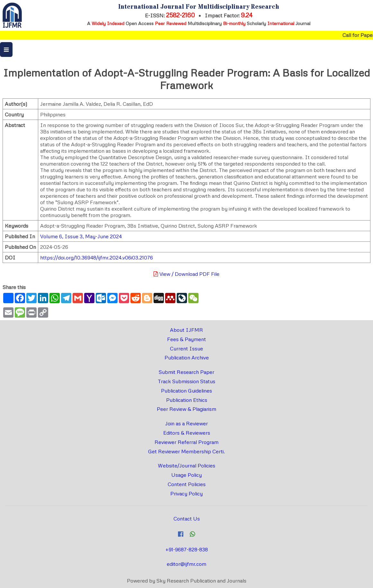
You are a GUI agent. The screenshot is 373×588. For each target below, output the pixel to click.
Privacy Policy (186, 493)
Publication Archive (187, 357)
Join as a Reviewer (186, 423)
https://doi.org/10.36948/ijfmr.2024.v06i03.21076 (97, 258)
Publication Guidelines (186, 391)
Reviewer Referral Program (186, 442)
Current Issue (186, 348)
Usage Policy (186, 475)
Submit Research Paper (186, 372)
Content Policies (187, 484)
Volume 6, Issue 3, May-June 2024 (81, 236)
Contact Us (187, 519)
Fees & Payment (186, 339)
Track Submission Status (186, 381)
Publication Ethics (187, 400)
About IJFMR (186, 330)
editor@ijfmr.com (186, 564)
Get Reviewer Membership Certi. (186, 451)
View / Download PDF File (186, 274)
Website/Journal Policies (186, 466)
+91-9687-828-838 (187, 549)
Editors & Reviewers (187, 433)
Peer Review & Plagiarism (186, 409)
